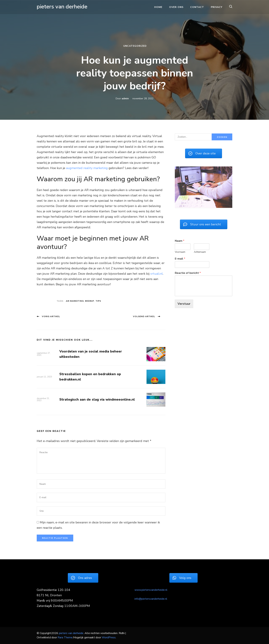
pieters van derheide (62, 7)
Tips (98, 301)
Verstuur (184, 303)
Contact (197, 7)
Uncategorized (135, 46)
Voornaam (180, 252)
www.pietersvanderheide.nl (151, 590)
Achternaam (200, 252)
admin (125, 99)
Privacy (217, 7)
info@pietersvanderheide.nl (151, 599)
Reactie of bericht (188, 273)
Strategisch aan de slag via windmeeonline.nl (97, 399)
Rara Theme (65, 637)
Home (158, 7)
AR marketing (75, 301)
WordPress (109, 637)
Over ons (176, 7)
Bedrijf (90, 301)
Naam (180, 241)
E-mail (180, 258)
